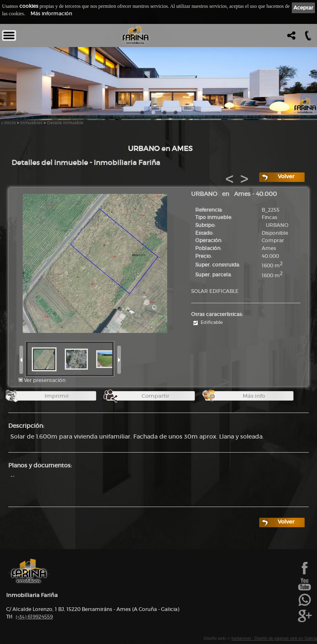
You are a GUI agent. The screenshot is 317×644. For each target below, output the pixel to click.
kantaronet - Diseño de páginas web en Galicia (274, 638)
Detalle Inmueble (65, 123)
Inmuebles (31, 123)
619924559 (34, 617)
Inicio (10, 123)
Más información (51, 13)
